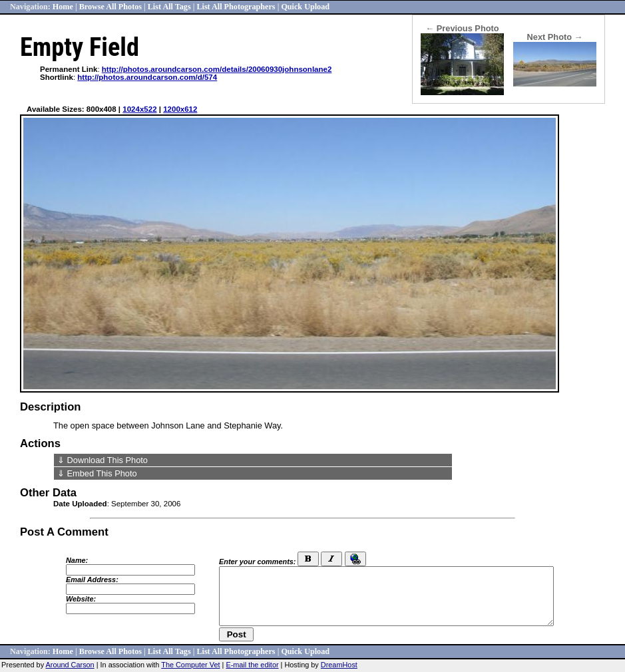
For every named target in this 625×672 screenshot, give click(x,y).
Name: (77, 560)
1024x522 (139, 109)
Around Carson (70, 665)
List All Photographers (236, 7)
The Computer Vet (190, 665)
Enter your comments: (257, 562)
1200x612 (180, 109)
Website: (81, 599)
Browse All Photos (110, 7)
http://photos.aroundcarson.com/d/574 (147, 77)
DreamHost (339, 665)
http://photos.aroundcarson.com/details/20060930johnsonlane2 (217, 69)
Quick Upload (305, 7)
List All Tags (169, 7)
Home (63, 7)
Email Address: (92, 580)
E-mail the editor (252, 665)
